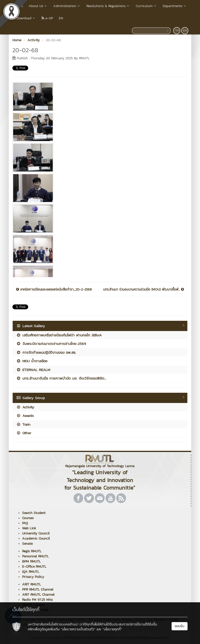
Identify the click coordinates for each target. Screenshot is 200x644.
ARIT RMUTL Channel (38, 595)
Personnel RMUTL (35, 556)
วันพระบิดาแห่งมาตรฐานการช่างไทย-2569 (51, 344)
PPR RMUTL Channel (38, 589)
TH (177, 30)
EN (61, 18)
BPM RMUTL (31, 561)
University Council (36, 533)
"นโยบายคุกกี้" (112, 629)
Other (24, 433)
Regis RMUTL (32, 551)
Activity (25, 407)
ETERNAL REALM (33, 370)
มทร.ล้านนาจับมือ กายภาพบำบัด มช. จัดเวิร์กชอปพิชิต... (61, 378)
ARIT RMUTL (32, 584)
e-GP (47, 18)
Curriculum (146, 6)
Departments (175, 6)
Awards (25, 416)
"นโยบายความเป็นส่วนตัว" (78, 629)
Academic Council (36, 538)
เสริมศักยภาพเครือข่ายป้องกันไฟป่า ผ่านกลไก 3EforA (59, 335)
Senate (27, 544)
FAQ (25, 523)
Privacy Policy (33, 577)
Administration (67, 6)
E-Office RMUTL (34, 567)
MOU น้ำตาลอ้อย (32, 361)
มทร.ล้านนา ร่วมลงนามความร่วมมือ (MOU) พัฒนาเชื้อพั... (144, 290)
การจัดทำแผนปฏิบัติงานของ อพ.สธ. (46, 352)
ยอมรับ (180, 626)
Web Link (29, 528)
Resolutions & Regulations (108, 6)
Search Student (34, 513)
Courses (28, 518)
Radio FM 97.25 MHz (37, 600)
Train (23, 424)
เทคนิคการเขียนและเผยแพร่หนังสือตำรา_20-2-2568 (54, 290)
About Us (38, 6)
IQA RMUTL (31, 572)
